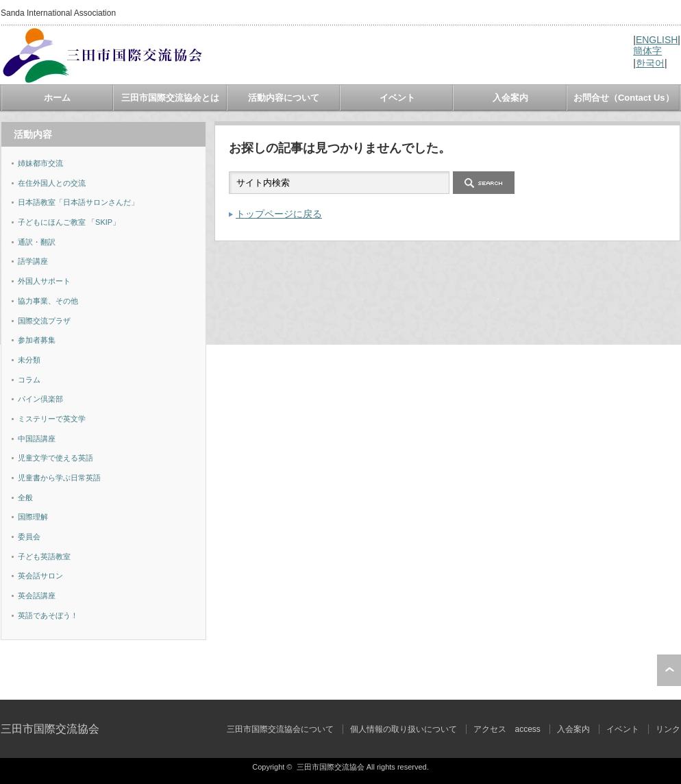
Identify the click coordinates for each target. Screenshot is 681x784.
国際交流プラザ (44, 321)
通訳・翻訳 (37, 242)
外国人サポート (44, 281)
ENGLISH (657, 40)
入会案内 (510, 98)
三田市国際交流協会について (280, 729)
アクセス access (507, 729)
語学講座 (33, 261)
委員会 (29, 537)
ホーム (57, 98)
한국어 (650, 63)
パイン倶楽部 (40, 399)
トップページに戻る (279, 214)
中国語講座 (37, 439)
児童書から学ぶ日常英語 (59, 478)
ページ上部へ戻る (669, 670)
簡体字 (647, 51)
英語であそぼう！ (48, 615)
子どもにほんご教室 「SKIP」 (69, 222)
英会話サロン (40, 576)
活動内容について (284, 98)
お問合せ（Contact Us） (624, 98)
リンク (668, 729)
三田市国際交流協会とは (170, 98)
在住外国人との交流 (52, 183)
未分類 (29, 360)
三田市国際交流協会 (50, 729)
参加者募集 (37, 340)
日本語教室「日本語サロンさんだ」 (78, 202)
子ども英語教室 (44, 556)
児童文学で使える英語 (55, 458)
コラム (29, 380)
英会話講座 (37, 596)
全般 (25, 498)
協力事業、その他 (48, 301)
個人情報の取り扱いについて (404, 729)
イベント (397, 98)
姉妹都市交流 (40, 163)
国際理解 (33, 517)
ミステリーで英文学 (52, 419)
